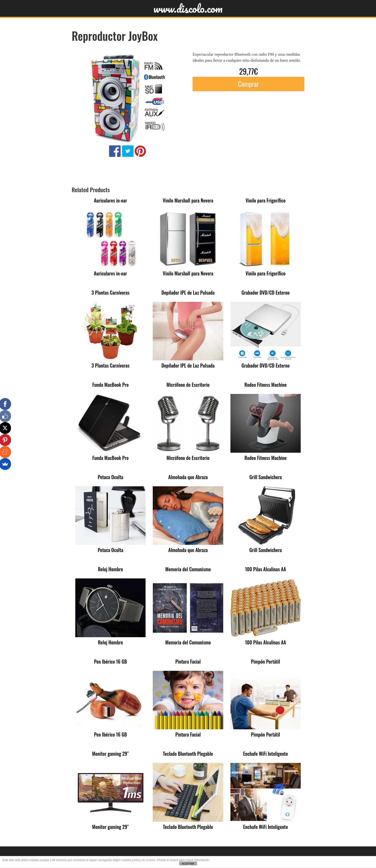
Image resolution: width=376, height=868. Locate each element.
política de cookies (144, 860)
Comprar (249, 84)
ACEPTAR (188, 864)
